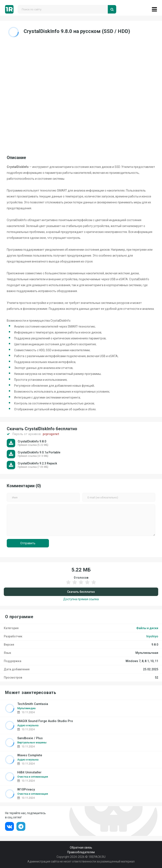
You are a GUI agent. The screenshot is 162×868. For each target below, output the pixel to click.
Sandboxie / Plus (30, 738)
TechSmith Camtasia (33, 704)
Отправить (28, 543)
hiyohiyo (152, 636)
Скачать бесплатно (81, 592)
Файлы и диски (147, 628)
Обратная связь (81, 848)
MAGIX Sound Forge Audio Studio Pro (45, 721)
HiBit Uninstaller (29, 772)
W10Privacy (26, 790)
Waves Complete (30, 755)
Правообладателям (81, 852)
